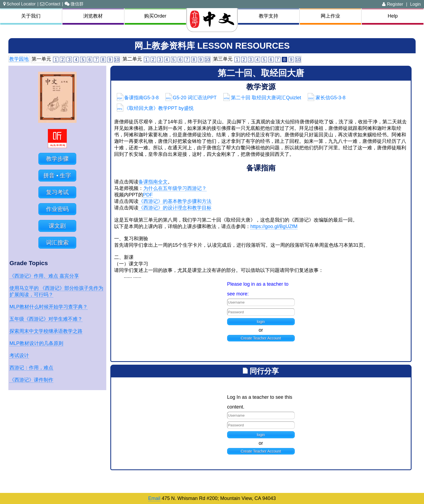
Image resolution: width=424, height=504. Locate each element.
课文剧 (57, 226)
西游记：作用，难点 (31, 368)
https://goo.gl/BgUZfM (274, 226)
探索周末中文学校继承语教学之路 (46, 331)
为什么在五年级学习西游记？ (175, 188)
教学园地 (19, 59)
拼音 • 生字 (57, 175)
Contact (50, 4)
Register (393, 4)
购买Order (155, 16)
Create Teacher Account (261, 338)
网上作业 (330, 16)
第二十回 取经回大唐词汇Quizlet (262, 98)
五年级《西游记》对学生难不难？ (46, 319)
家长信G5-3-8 (327, 98)
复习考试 (57, 192)
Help (393, 16)
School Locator (19, 4)
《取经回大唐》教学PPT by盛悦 (155, 108)
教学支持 (269, 16)
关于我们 (31, 16)
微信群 (74, 4)
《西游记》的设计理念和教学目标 (175, 208)
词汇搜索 (57, 243)
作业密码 (57, 209)
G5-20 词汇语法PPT (191, 98)
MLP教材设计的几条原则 (36, 343)
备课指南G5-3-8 (138, 98)
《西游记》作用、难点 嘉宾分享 (44, 276)
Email (154, 498)
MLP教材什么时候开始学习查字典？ (49, 307)
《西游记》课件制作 (31, 380)
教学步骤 (57, 159)
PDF (148, 195)
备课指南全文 (153, 182)
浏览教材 (93, 16)
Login (415, 4)
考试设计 (19, 355)
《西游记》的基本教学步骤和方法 (175, 201)
